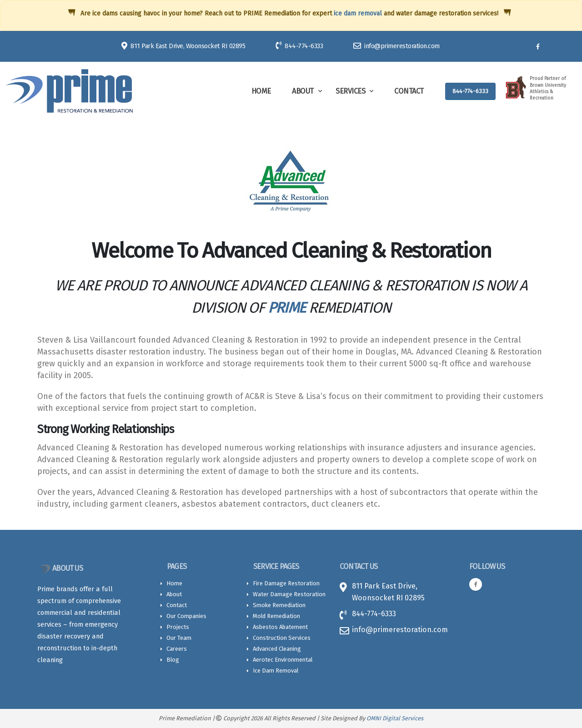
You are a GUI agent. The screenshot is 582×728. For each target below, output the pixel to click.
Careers (177, 649)
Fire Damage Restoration (286, 583)
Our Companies (186, 616)
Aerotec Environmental (283, 660)
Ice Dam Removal (276, 671)
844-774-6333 (299, 46)
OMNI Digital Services (395, 718)
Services (350, 91)
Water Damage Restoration (289, 594)
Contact (409, 91)
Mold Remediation (276, 616)
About (303, 91)
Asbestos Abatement (280, 627)
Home (261, 91)
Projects (178, 627)
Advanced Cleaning (277, 649)
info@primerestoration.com (396, 46)
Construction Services (282, 638)
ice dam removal (358, 13)
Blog (173, 660)
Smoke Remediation (279, 605)
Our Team (179, 638)
